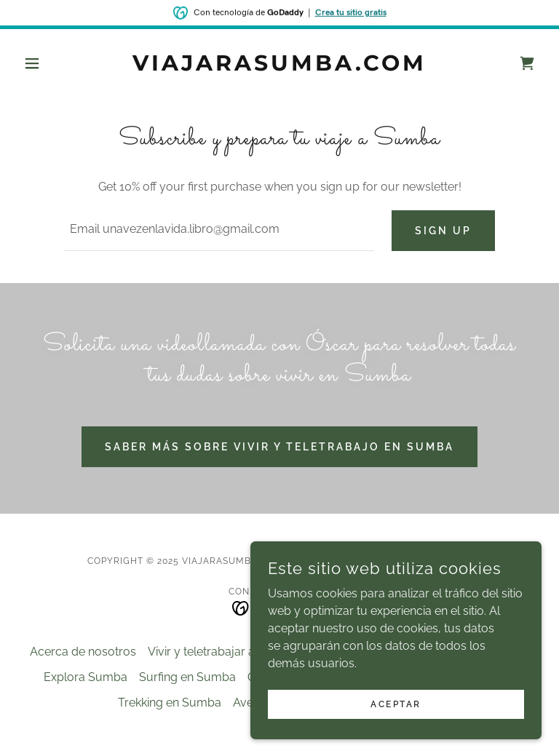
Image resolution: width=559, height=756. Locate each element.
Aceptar (396, 724)
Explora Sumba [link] (86, 677)
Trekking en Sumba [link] (170, 703)
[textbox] (219, 231)
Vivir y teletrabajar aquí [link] (210, 652)
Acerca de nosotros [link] (83, 652)
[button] (57, 63)
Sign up (443, 231)
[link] (279, 67)
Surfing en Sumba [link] (187, 677)
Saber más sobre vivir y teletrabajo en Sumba (279, 447)
